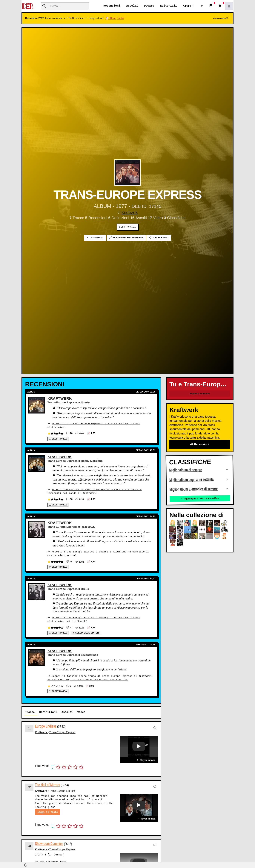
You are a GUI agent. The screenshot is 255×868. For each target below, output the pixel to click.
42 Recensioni (200, 444)
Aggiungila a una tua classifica (200, 499)
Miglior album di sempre (186, 470)
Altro (187, 6)
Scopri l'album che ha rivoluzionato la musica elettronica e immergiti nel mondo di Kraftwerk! (95, 491)
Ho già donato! (221, 18)
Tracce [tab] (30, 711)
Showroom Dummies (49, 843)
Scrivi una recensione (126, 238)
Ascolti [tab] (67, 711)
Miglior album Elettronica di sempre (193, 489)
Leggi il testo (48, 811)
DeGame (149, 6)
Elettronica (127, 227)
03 (29, 845)
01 (29, 728)
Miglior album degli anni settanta (192, 480)
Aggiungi (95, 238)
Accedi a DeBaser (200, 394)
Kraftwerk (130, 212)
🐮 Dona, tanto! (115, 18)
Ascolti (132, 6)
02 (29, 787)
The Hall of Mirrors (47, 784)
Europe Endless (46, 725)
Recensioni (112, 6)
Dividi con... (159, 238)
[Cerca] (65, 6)
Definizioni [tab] (48, 711)
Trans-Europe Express (62, 731)
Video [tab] (81, 711)
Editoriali (168, 6)
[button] (202, 6)
